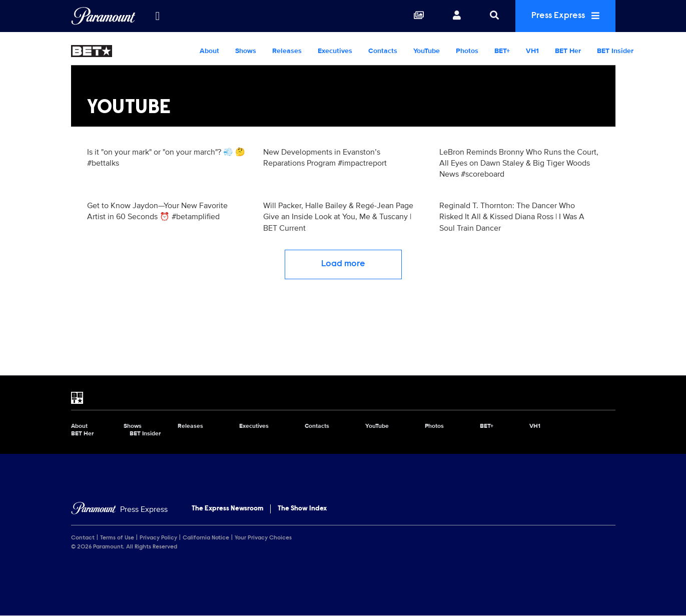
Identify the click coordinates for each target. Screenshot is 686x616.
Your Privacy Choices (263, 538)
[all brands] (158, 16)
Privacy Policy (158, 538)
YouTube (427, 51)
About (209, 51)
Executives (335, 51)
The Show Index (302, 509)
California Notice (206, 538)
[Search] (494, 16)
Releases (287, 51)
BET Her (568, 51)
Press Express (565, 16)
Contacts (383, 51)
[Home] (119, 510)
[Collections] (419, 16)
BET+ (502, 51)
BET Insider (615, 51)
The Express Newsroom (227, 509)
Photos (467, 51)
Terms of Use (117, 538)
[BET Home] (131, 51)
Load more (343, 264)
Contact (83, 538)
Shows (246, 51)
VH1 (532, 51)
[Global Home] (103, 16)
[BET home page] (343, 398)
